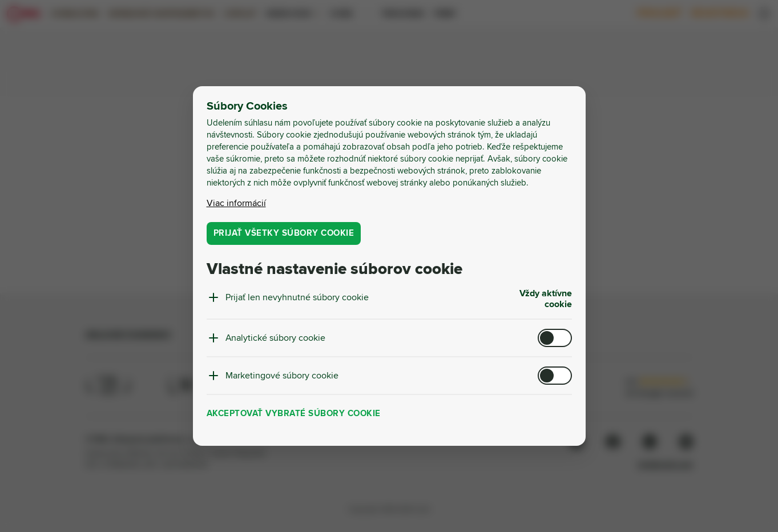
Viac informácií (236, 203)
